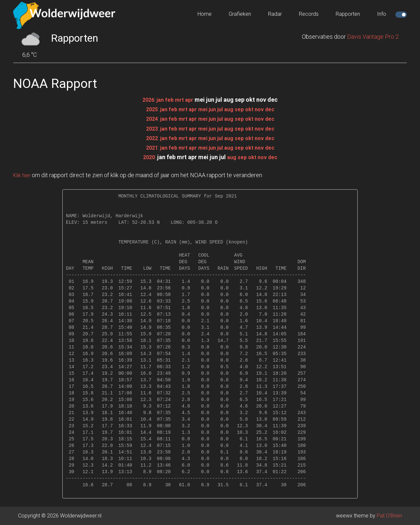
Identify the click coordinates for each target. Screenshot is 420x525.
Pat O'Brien (389, 516)
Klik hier (23, 175)
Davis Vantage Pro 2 (373, 37)
